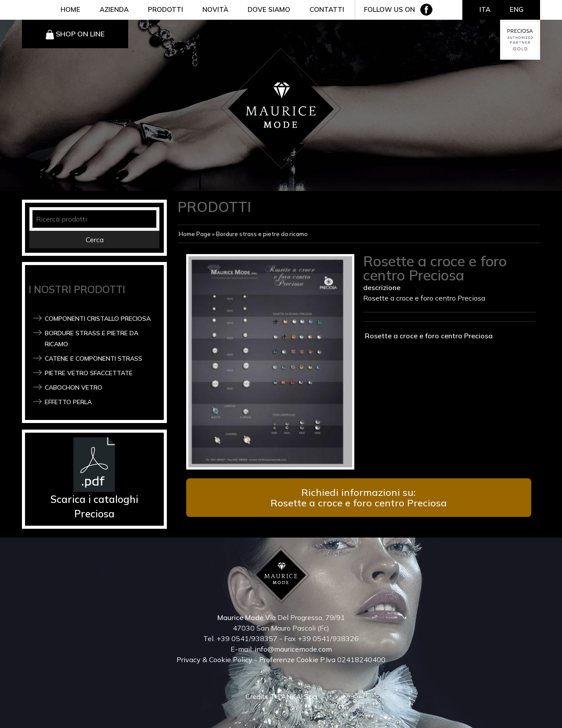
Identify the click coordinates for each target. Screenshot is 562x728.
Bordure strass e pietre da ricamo (262, 234)
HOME (70, 9)
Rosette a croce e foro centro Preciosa (428, 336)
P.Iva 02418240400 (353, 660)
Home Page (195, 234)
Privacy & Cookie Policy (214, 660)
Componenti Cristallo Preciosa (98, 319)
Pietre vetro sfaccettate (89, 373)
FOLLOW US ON (389, 9)
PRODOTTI (166, 9)
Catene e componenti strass (94, 359)
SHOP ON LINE (80, 34)
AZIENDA (114, 9)
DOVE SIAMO (269, 9)
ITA (485, 9)
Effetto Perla (68, 402)
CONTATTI (327, 9)
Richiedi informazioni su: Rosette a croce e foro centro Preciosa (359, 498)
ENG (517, 9)
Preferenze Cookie (289, 660)
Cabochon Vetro (74, 387)
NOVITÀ (215, 9)
